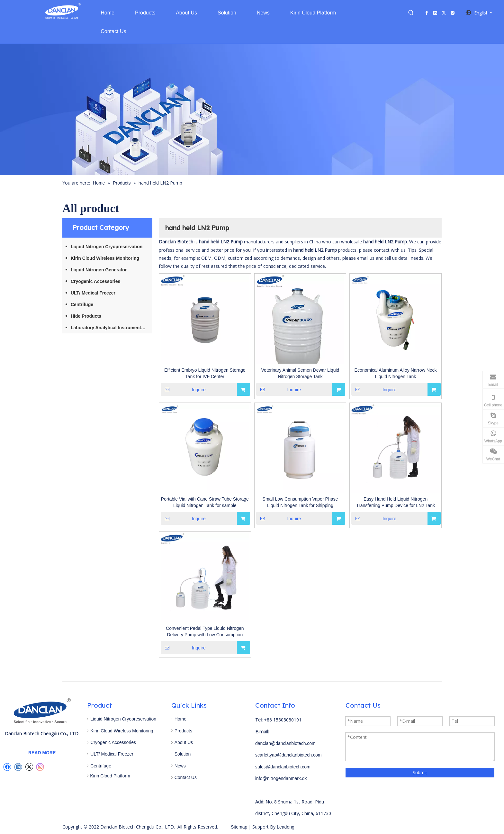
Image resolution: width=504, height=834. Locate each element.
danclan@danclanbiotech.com (285, 743)
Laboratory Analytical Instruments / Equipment (112, 328)
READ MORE (42, 753)
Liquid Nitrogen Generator (99, 270)
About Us (184, 742)
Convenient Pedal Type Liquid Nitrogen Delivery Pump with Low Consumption (205, 631)
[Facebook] (427, 13)
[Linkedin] (435, 13)
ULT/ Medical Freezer (93, 293)
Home (180, 719)
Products (183, 731)
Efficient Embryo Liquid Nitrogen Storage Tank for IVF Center (205, 373)
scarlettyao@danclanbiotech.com (288, 755)
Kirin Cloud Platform (110, 776)
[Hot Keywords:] (411, 13)
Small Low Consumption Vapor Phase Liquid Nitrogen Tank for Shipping (300, 502)
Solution (183, 754)
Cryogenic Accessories (95, 281)
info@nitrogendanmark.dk (281, 778)
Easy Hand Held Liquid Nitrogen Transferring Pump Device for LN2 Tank (396, 502)
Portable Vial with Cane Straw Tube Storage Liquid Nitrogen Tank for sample (205, 502)
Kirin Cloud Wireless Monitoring (105, 258)
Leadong (285, 827)
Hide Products (86, 316)
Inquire (183, 389)
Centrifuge (82, 304)
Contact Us (186, 777)
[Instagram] (453, 13)
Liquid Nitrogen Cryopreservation (107, 247)
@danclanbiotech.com (288, 767)
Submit (420, 772)
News (180, 766)
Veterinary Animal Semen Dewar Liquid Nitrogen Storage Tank (300, 373)
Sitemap (239, 827)
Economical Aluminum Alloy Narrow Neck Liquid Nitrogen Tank (396, 373)
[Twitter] (444, 13)
